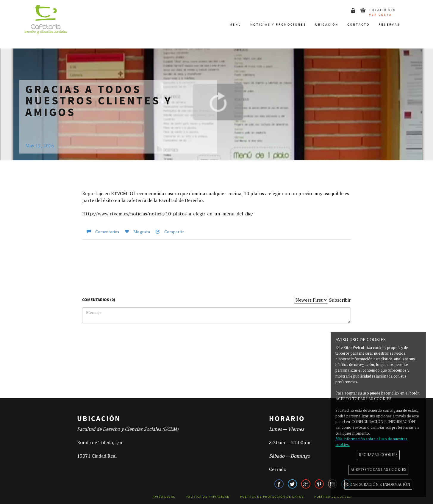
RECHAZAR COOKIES (378, 455)
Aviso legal (164, 497)
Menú (235, 25)
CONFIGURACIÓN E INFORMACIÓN (378, 485)
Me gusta (135, 232)
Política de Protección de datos (272, 497)
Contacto (358, 25)
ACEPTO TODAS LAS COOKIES (378, 470)
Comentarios (101, 232)
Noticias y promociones (278, 25)
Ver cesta (380, 15)
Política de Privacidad (208, 497)
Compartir (168, 232)
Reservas (389, 25)
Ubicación (327, 25)
